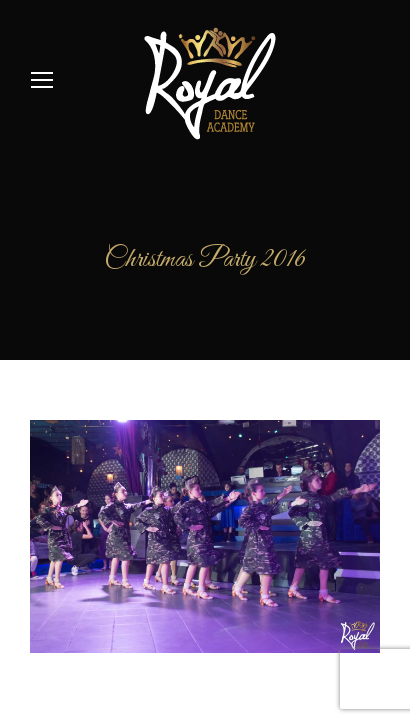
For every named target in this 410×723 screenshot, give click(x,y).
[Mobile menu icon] (42, 80)
